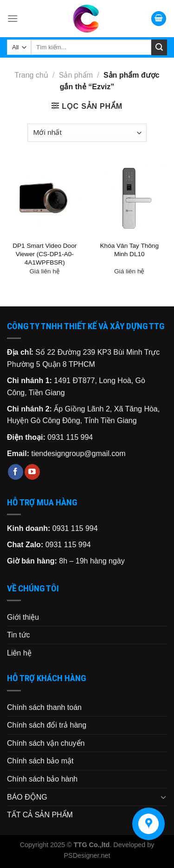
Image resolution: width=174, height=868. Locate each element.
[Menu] (13, 18)
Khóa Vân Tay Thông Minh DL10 (129, 250)
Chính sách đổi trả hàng (47, 725)
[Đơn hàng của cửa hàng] (87, 133)
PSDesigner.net (87, 855)
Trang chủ (31, 75)
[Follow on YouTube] (32, 472)
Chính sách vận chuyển (46, 743)
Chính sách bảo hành (42, 779)
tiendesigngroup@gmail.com (78, 454)
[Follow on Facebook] (16, 472)
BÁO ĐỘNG (27, 797)
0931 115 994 (70, 437)
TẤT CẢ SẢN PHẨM (40, 815)
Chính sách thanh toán (44, 707)
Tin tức (19, 635)
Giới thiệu (23, 617)
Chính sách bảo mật (40, 761)
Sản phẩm (76, 75)
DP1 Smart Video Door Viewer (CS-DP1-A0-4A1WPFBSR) (45, 254)
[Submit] (159, 47)
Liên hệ (19, 653)
